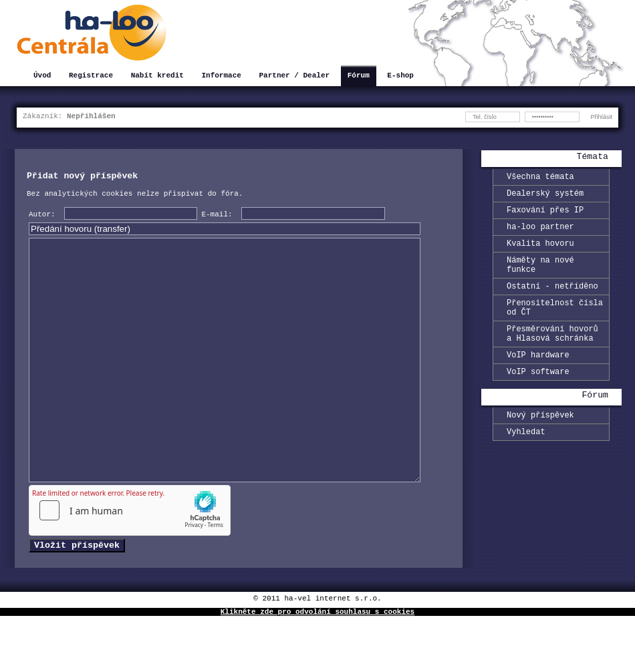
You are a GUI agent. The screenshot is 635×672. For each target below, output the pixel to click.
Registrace (91, 76)
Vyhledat (526, 463)
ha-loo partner (540, 234)
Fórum (359, 76)
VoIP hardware (538, 380)
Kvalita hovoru (540, 253)
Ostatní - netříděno (552, 302)
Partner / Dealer (294, 76)
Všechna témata (540, 178)
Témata (593, 158)
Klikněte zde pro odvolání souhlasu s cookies (317, 667)
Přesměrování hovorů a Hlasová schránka (552, 356)
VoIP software (538, 399)
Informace (221, 76)
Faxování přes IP (545, 215)
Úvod (42, 76)
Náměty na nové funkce (540, 277)
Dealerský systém (545, 197)
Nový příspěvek (540, 445)
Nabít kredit (157, 76)
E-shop (400, 76)
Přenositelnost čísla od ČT (555, 326)
